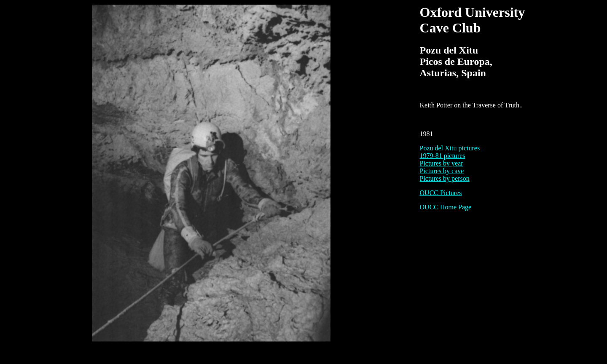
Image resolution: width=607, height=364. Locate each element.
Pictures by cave (442, 171)
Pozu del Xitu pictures (450, 148)
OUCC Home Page (446, 207)
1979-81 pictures (443, 156)
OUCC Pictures (441, 193)
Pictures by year (442, 163)
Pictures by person (445, 178)
